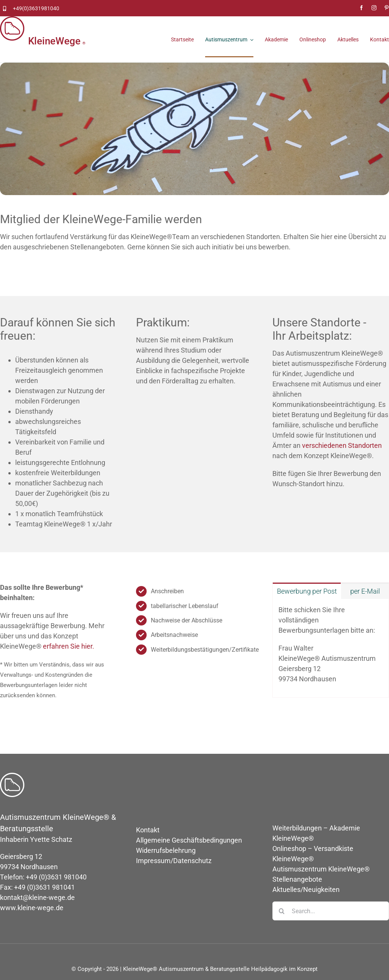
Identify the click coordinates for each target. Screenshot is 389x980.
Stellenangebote (297, 879)
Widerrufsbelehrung (166, 850)
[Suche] (282, 911)
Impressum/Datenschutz (174, 861)
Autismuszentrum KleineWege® (321, 869)
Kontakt (148, 830)
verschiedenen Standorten (342, 445)
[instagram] (374, 8)
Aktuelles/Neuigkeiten (306, 889)
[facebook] (361, 8)
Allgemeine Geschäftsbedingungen (189, 840)
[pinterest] (387, 8)
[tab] (307, 591)
